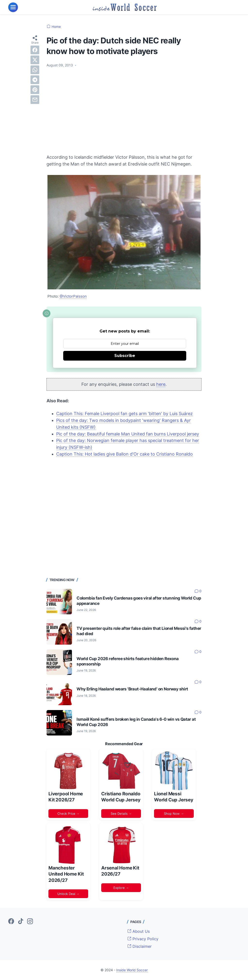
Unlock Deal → (68, 894)
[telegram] (35, 80)
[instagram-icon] (30, 922)
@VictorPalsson (73, 296)
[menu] (13, 7)
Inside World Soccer (132, 970)
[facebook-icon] (11, 922)
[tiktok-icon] (21, 922)
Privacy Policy (143, 939)
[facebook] (35, 50)
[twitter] (35, 60)
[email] (35, 100)
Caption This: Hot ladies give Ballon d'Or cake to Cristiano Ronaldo (124, 454)
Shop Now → (174, 814)
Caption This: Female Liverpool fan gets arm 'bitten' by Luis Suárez (124, 414)
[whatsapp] (35, 70)
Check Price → (68, 814)
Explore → (121, 888)
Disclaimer (139, 946)
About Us (139, 931)
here (161, 384)
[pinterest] (35, 90)
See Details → (121, 814)
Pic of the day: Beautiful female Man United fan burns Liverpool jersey (128, 434)
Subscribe (125, 356)
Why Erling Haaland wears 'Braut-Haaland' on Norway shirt (132, 689)
